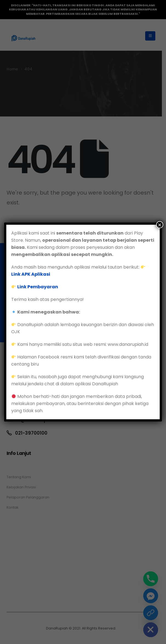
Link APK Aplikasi (31, 274)
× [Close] (160, 225)
